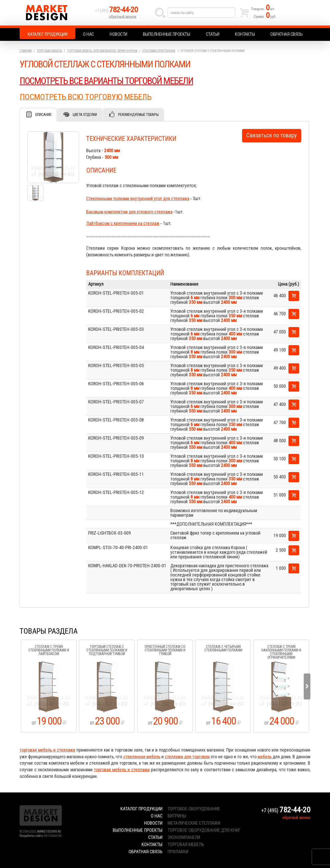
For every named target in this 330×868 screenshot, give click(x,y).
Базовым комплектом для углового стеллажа (129, 212)
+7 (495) (116, 11)
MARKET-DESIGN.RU (49, 831)
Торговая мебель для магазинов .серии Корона (102, 51)
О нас (88, 34)
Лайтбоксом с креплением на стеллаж (123, 223)
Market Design (56, 13)
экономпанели (184, 837)
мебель (265, 757)
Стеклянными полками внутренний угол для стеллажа (138, 198)
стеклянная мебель (142, 757)
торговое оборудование (194, 809)
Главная (26, 51)
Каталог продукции (48, 34)
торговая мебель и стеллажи (47, 750)
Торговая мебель (49, 51)
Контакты (245, 34)
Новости (118, 34)
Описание (43, 115)
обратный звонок (123, 17)
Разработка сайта (31, 836)
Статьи (213, 34)
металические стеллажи (194, 823)
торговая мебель (186, 844)
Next (307, 686)
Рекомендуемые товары (138, 115)
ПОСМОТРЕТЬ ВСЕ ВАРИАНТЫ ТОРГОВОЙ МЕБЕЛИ (106, 81)
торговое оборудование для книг (204, 830)
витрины (177, 816)
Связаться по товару (272, 135)
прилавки (178, 852)
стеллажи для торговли (187, 757)
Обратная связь (286, 34)
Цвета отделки (85, 115)
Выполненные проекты (167, 34)
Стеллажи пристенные (159, 51)
